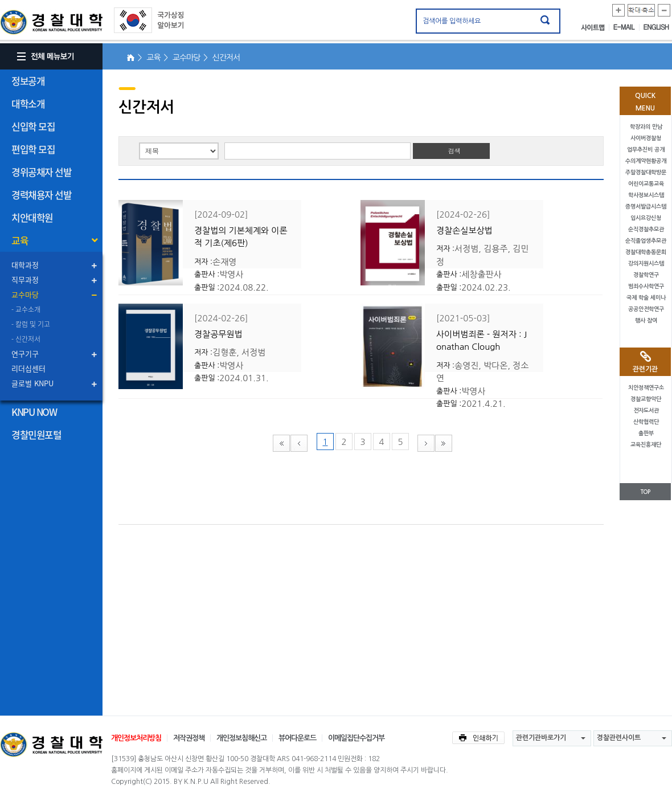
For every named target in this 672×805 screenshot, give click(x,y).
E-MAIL (626, 27)
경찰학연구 (646, 275)
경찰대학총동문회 (646, 252)
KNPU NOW (34, 412)
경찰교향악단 (646, 399)
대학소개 (28, 103)
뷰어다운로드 (297, 738)
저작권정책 (189, 738)
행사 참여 (646, 320)
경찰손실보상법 (464, 230)
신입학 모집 (33, 126)
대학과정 (25, 265)
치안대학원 (32, 217)
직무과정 (25, 279)
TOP (645, 492)
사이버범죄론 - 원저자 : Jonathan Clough (482, 341)
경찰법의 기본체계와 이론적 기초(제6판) (241, 237)
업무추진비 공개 (646, 150)
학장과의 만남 (646, 127)
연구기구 (25, 354)
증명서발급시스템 (646, 207)
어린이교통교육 (646, 184)
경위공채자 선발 (41, 172)
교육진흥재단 (646, 445)
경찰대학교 (51, 745)
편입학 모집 (33, 149)
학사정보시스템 (646, 195)
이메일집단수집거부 (356, 738)
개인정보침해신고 (241, 738)
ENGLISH (656, 27)
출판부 (646, 433)
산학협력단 (646, 422)
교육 (20, 240)
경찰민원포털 (36, 434)
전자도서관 (646, 410)
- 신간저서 (26, 339)
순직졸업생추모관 (646, 241)
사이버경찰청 (646, 138)
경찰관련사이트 (619, 738)
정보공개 (28, 81)
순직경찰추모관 (646, 229)
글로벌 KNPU (32, 383)
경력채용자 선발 (41, 195)
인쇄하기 (478, 738)
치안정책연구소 (646, 388)
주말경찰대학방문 (646, 172)
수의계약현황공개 (646, 161)
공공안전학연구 (646, 309)
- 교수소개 (26, 309)
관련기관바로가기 (541, 738)
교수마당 (25, 294)
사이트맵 (595, 27)
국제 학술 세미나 (646, 298)
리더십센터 (28, 368)
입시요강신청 (646, 218)
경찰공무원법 (218, 334)
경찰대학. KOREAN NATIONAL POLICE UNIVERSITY (51, 22)
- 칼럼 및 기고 (31, 324)
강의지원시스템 (646, 263)
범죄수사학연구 (646, 286)
